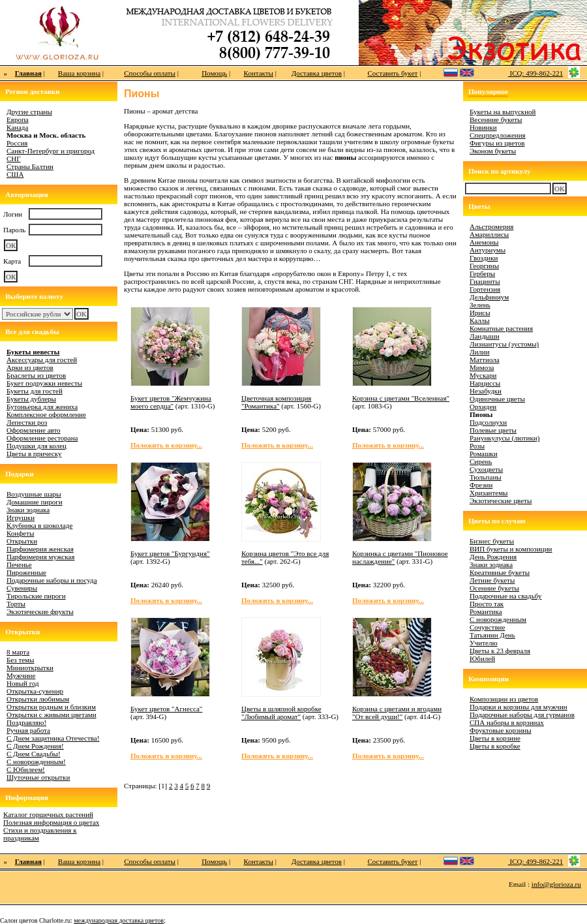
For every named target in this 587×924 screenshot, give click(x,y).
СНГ (14, 159)
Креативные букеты (500, 572)
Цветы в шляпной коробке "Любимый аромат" (281, 713)
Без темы (20, 660)
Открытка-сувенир (35, 691)
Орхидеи (483, 407)
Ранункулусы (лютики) (504, 438)
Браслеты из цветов (36, 375)
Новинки (483, 127)
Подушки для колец (37, 446)
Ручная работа (28, 730)
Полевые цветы (493, 430)
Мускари (483, 375)
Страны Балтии (30, 166)
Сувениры (22, 588)
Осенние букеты (494, 588)
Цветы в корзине (495, 738)
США (15, 174)
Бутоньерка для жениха (42, 407)
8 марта (18, 652)
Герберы (482, 273)
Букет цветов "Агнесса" (166, 709)
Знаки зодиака (28, 510)
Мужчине (21, 675)
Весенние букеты (496, 119)
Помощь (214, 73)
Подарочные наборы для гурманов (522, 715)
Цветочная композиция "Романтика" (276, 402)
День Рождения (493, 557)
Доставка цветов (317, 73)
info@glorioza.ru (556, 884)
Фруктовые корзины (501, 730)
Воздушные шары (34, 494)
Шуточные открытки (38, 777)
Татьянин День (492, 635)
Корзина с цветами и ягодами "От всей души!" (397, 713)
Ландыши (485, 336)
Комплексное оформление (46, 414)
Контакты (259, 73)
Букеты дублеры (31, 399)
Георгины (484, 266)
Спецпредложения (498, 135)
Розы (477, 446)
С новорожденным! (36, 762)
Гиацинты (485, 281)
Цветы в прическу (34, 454)
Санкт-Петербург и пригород (51, 151)
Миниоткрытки (30, 668)
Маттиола (485, 360)
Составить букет (392, 73)
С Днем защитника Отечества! (53, 738)
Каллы (480, 320)
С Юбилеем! (26, 769)
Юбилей (482, 658)
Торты (16, 604)
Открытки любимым (38, 699)
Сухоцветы (486, 469)
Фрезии (481, 485)
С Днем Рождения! (35, 746)
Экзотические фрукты (40, 611)
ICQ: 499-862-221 (535, 73)
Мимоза (482, 367)
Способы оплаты (150, 73)
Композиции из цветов (504, 699)
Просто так (487, 604)
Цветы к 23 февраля (500, 651)
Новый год (23, 683)
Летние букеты (492, 580)
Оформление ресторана (42, 438)
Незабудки (486, 391)
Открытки (22, 541)
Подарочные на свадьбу (505, 596)
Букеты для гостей (35, 391)
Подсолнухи (488, 422)
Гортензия (485, 289)
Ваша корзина (79, 73)
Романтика (486, 611)
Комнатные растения (501, 328)
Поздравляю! (26, 722)
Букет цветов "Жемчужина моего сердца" (171, 402)
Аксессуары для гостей (42, 360)
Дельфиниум (489, 297)
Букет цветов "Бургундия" (170, 553)
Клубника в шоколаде (39, 525)
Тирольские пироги (36, 596)
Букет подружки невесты (44, 383)
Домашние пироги (35, 502)
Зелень (480, 305)
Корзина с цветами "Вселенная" (401, 398)
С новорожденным (498, 619)
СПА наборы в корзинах (507, 722)
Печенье (19, 564)
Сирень (481, 461)
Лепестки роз (27, 422)
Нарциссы (485, 383)
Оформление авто (34, 430)
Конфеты (20, 533)
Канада (17, 127)
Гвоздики (484, 258)
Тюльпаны (486, 477)
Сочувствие (487, 627)
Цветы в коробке (495, 746)
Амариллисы (489, 234)
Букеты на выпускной (503, 112)
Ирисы (480, 313)
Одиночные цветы (497, 399)
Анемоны (484, 242)
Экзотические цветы (501, 501)
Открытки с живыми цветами (52, 715)
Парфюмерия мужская (40, 557)
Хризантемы (489, 493)
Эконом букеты (493, 151)
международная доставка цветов (119, 920)
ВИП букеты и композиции (511, 549)
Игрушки (21, 517)
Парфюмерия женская (40, 549)
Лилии (480, 352)
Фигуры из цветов (497, 143)
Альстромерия (491, 226)
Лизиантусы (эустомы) (504, 344)
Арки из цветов (30, 367)
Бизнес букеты (492, 541)
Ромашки (484, 454)
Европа (18, 119)
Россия (17, 143)
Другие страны (29, 112)
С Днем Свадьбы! (34, 754)
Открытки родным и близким (51, 707)
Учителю (484, 643)
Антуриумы (488, 250)
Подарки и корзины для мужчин (519, 707)
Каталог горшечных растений (48, 814)
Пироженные (26, 572)
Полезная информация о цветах (51, 822)
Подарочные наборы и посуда (52, 580)
